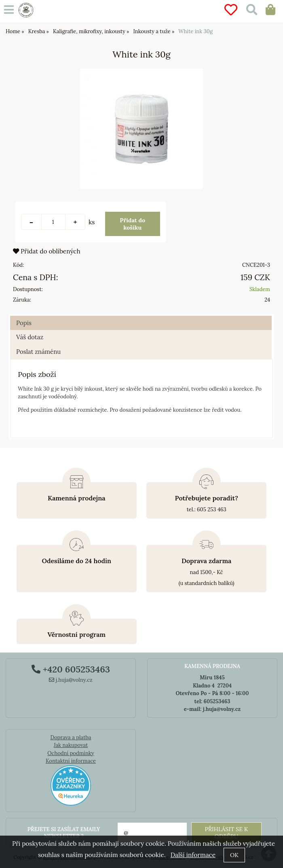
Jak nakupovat (71, 745)
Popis (24, 323)
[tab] (141, 316)
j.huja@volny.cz (71, 680)
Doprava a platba (71, 737)
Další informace (193, 855)
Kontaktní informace (71, 761)
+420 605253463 (71, 669)
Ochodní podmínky (71, 753)
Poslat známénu (38, 352)
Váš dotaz (30, 337)
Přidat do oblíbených (47, 251)
